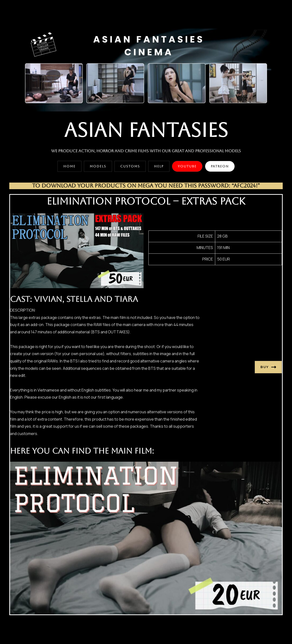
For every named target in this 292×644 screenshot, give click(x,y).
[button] (69, 166)
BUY (268, 367)
